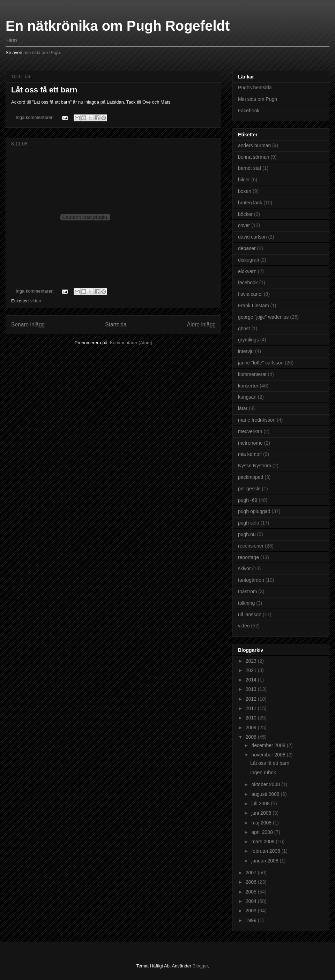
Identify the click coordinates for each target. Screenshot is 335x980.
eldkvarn (247, 271)
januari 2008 (265, 861)
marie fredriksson (257, 420)
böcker (245, 214)
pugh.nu (247, 534)
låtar (243, 408)
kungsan (247, 397)
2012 (252, 699)
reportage (248, 557)
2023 (252, 661)
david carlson (252, 237)
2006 (252, 882)
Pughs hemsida (255, 88)
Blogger (200, 966)
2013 (252, 689)
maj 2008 (262, 823)
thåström (247, 591)
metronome (250, 443)
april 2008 (263, 832)
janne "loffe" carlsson (261, 363)
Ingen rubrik (263, 772)
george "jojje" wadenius (263, 317)
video (36, 301)
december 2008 (269, 745)
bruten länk (250, 203)
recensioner (251, 546)
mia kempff (250, 454)
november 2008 (269, 755)
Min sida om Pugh (258, 99)
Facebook (249, 111)
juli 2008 (261, 804)
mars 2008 (263, 842)
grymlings (248, 340)
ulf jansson (250, 615)
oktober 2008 (266, 784)
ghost (244, 329)
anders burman (254, 145)
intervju (246, 351)
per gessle (249, 489)
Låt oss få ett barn (44, 90)
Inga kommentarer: (35, 117)
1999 (252, 920)
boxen (245, 191)
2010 (252, 718)
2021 (252, 670)
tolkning (246, 603)
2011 (252, 708)
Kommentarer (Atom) (131, 343)
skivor (244, 568)
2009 (252, 728)
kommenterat (252, 374)
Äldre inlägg (201, 325)
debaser (247, 248)
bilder (244, 180)
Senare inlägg (28, 325)
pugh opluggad (254, 511)
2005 (252, 892)
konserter (248, 386)
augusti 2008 (266, 794)
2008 (252, 737)
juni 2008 (262, 813)
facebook (248, 282)
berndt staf (250, 168)
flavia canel (250, 294)
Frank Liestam (254, 306)
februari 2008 (266, 851)
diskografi (248, 260)
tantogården (251, 580)
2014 (252, 680)
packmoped (251, 477)
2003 (252, 911)
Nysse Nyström (255, 466)
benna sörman (254, 157)
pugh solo (249, 523)
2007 (252, 873)
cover (244, 225)
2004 (252, 901)
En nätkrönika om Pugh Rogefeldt (118, 26)
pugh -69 (248, 500)
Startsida (116, 325)
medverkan (250, 431)
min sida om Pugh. (42, 52)
